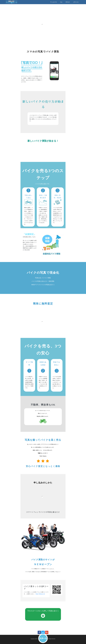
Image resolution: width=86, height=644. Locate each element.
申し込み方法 (54, 2)
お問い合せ (76, 2)
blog (61, 2)
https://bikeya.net (40, 594)
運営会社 (68, 2)
